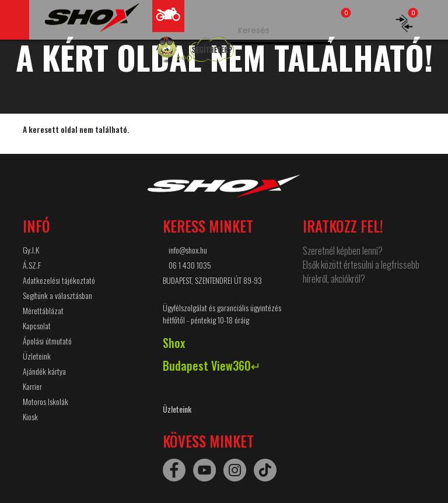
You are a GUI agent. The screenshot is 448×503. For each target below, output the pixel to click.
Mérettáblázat (43, 310)
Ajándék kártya (44, 371)
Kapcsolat (37, 326)
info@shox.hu (188, 250)
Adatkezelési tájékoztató (59, 280)
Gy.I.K (31, 250)
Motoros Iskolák (45, 401)
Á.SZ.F (32, 265)
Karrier (32, 386)
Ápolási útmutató (47, 341)
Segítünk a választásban (57, 295)
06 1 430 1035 (190, 265)
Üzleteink (37, 356)
